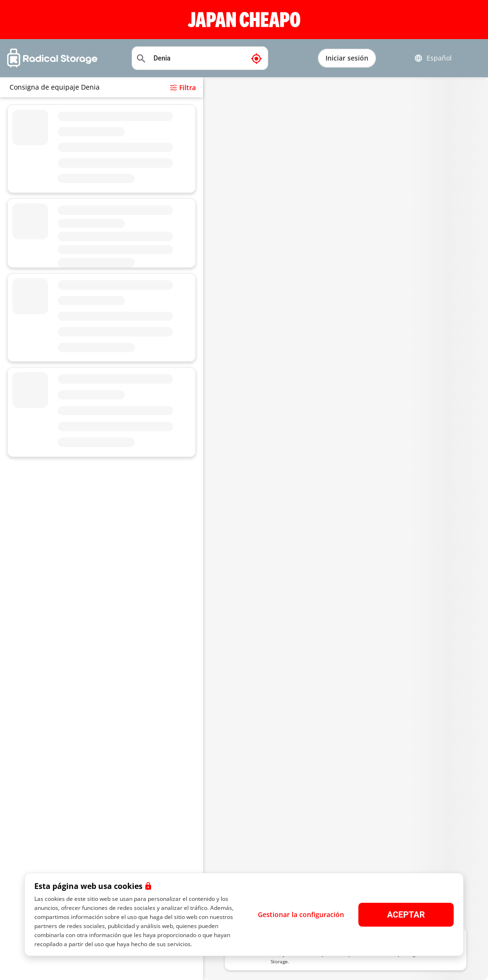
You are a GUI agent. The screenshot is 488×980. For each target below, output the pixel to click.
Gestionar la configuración (301, 914)
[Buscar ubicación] (200, 58)
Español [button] (433, 58)
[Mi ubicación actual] (256, 58)
